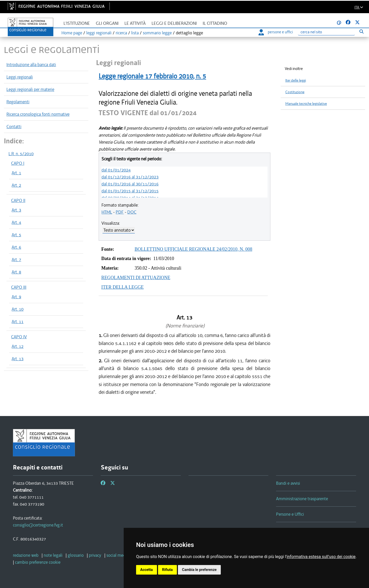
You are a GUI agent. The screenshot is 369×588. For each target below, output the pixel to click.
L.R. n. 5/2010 (21, 154)
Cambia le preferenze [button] (199, 570)
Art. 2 (16, 185)
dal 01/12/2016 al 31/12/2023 (130, 177)
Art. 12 (18, 346)
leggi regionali (99, 33)
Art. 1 (16, 173)
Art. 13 (18, 359)
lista (135, 33)
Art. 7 (16, 260)
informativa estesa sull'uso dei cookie (321, 557)
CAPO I (18, 163)
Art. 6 (16, 247)
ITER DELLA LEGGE (122, 287)
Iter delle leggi (296, 80)
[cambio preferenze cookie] (38, 562)
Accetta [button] (147, 570)
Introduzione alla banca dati (31, 65)
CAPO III (19, 287)
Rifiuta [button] (167, 570)
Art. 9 (16, 297)
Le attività (135, 23)
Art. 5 (16, 235)
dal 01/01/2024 (116, 170)
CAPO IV (19, 337)
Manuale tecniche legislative (306, 104)
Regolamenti (18, 102)
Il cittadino (215, 23)
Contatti (14, 127)
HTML (107, 212)
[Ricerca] (326, 32)
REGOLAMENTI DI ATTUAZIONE (136, 278)
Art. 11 (18, 322)
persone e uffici (276, 32)
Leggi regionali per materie (30, 89)
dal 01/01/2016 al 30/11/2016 (130, 184)
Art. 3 (16, 210)
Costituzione (295, 92)
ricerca (121, 33)
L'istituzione (77, 23)
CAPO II (18, 200)
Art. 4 (16, 222)
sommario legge (157, 33)
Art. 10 (18, 309)
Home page (72, 33)
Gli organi (107, 23)
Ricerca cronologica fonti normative (38, 114)
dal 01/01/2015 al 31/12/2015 (130, 191)
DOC (132, 212)
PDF (120, 212)
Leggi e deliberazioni (174, 23)
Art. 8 (16, 272)
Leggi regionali (20, 77)
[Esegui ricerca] (361, 31)
